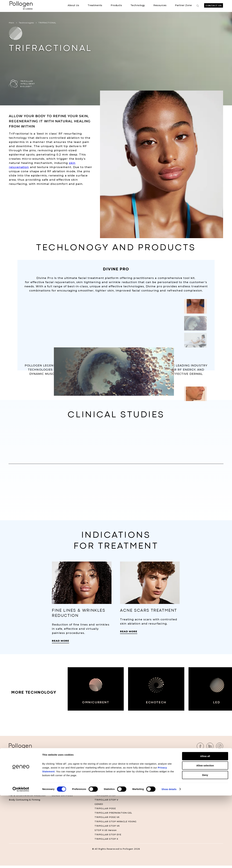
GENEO (99, 806)
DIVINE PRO (102, 776)
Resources (160, 5)
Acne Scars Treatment (22, 785)
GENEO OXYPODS (62, 798)
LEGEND (99, 780)
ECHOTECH (162, 707)
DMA (55, 767)
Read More (60, 643)
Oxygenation (16, 776)
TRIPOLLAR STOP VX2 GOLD (112, 785)
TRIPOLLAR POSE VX (107, 820)
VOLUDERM (58, 780)
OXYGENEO (58, 785)
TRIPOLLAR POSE (105, 811)
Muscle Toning (17, 772)
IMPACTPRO (59, 793)
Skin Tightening (18, 789)
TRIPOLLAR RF (61, 772)
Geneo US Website (148, 776)
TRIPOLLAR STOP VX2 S (109, 789)
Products (116, 5)
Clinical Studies (146, 767)
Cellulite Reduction (20, 793)
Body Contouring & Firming (25, 802)
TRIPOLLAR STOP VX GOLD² (111, 793)
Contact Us (214, 5)
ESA (54, 789)
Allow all (205, 829)
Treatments (95, 5)
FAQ (183, 772)
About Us (73, 5)
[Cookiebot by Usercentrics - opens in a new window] (21, 862)
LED (226, 707)
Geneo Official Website (151, 772)
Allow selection (205, 838)
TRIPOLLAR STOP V (106, 802)
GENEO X (100, 767)
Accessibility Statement (194, 780)
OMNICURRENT (97, 707)
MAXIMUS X (101, 772)
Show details (169, 862)
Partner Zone (183, 5)
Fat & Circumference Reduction (27, 798)
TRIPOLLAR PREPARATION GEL (113, 815)
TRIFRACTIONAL (62, 776)
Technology (138, 5)
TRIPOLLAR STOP (105, 798)
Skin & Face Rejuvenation (24, 780)
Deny (205, 847)
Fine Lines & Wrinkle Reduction (27, 767)
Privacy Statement (191, 776)
